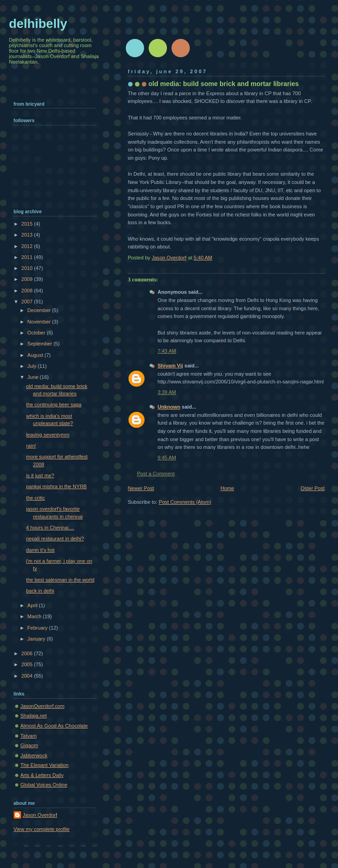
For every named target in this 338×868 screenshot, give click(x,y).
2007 (28, 302)
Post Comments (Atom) (185, 502)
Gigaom (30, 745)
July (33, 366)
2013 (28, 235)
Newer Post (141, 488)
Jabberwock (34, 755)
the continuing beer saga (54, 404)
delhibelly (38, 24)
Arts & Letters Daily (42, 775)
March (35, 616)
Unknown (169, 407)
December (40, 310)
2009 (28, 279)
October (37, 333)
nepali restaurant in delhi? (55, 539)
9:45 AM (167, 458)
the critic (35, 498)
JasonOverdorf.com (43, 706)
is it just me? (40, 475)
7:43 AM (167, 351)
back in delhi (40, 591)
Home (227, 488)
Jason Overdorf (40, 815)
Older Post (312, 488)
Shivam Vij (171, 366)
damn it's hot (40, 550)
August (36, 355)
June (34, 377)
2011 (28, 257)
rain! (31, 446)
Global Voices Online (44, 785)
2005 (28, 664)
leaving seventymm (48, 435)
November (40, 322)
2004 (28, 676)
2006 (28, 653)
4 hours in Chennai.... (50, 528)
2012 (28, 246)
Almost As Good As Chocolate (54, 726)
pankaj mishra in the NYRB (56, 486)
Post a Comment (156, 474)
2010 (28, 268)
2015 (28, 224)
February (38, 628)
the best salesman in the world (60, 580)
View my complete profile (42, 829)
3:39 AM (167, 392)
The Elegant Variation (45, 765)
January (37, 639)
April (33, 605)
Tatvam (29, 736)
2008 (28, 291)
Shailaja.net (34, 716)
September (40, 344)
